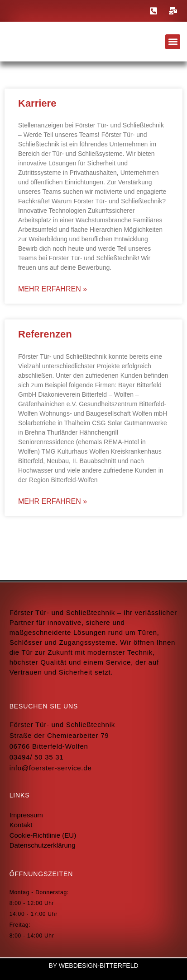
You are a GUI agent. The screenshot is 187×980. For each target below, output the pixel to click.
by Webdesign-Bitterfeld (93, 966)
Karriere (37, 103)
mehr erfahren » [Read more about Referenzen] (53, 501)
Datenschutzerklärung (43, 845)
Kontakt (21, 825)
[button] (173, 42)
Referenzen (45, 334)
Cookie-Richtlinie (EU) (43, 835)
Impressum (26, 815)
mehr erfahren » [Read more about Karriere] (53, 289)
